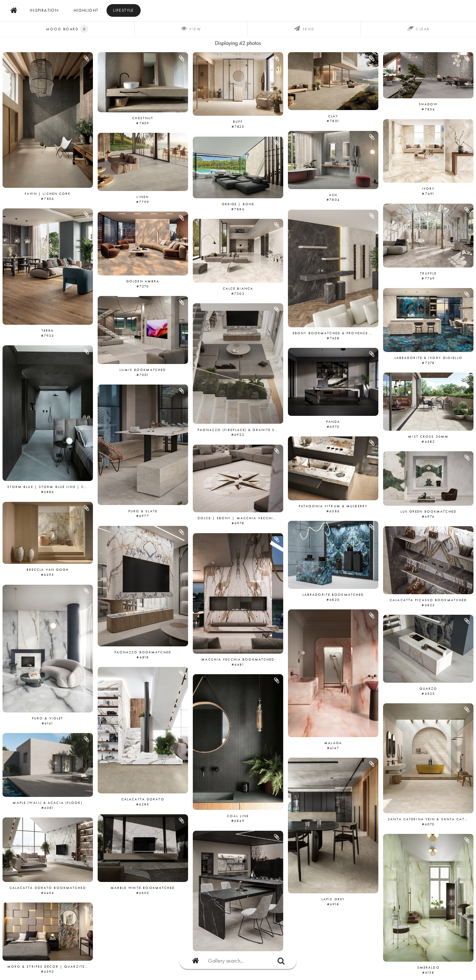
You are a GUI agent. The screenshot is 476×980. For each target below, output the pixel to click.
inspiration (44, 10)
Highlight (86, 10)
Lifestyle (124, 10)
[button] (87, 59)
